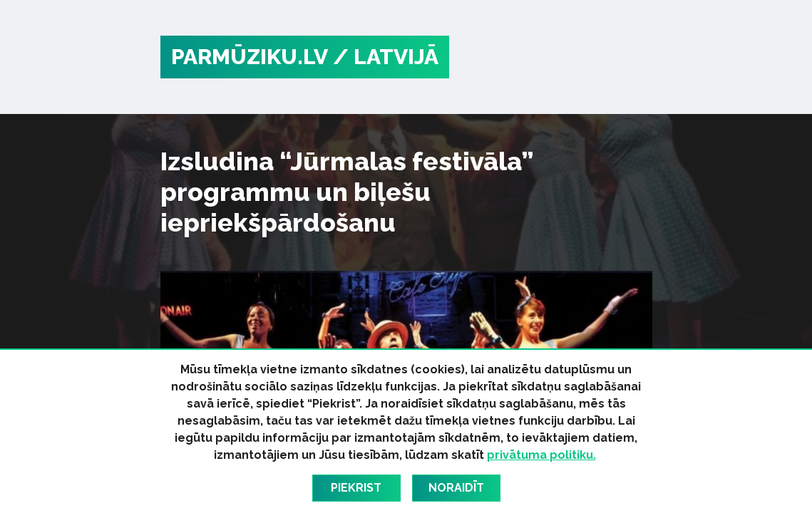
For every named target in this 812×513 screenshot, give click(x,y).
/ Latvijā (386, 57)
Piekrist (356, 488)
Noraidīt (456, 488)
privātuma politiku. (541, 455)
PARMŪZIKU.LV (250, 57)
